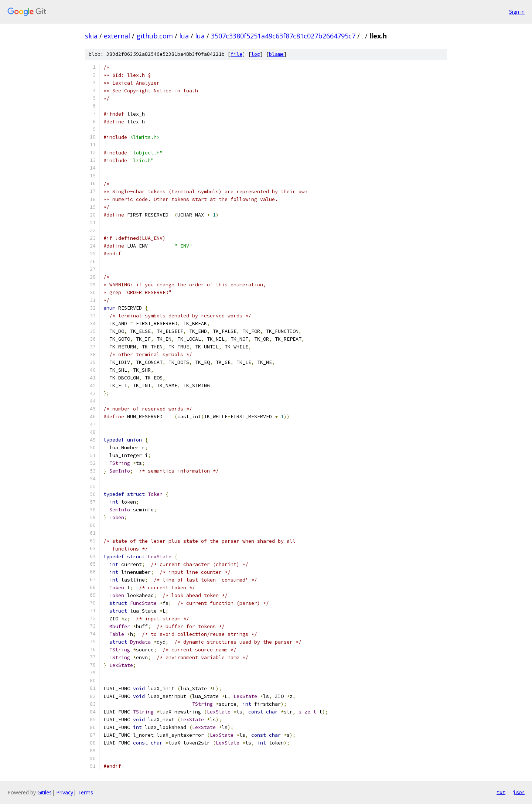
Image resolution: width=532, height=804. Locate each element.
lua (184, 36)
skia (91, 36)
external (117, 36)
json (519, 792)
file (236, 54)
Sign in (517, 12)
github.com (155, 36)
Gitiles (45, 792)
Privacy (65, 792)
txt (501, 792)
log (256, 54)
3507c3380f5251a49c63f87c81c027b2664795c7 (283, 36)
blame (276, 54)
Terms (85, 792)
